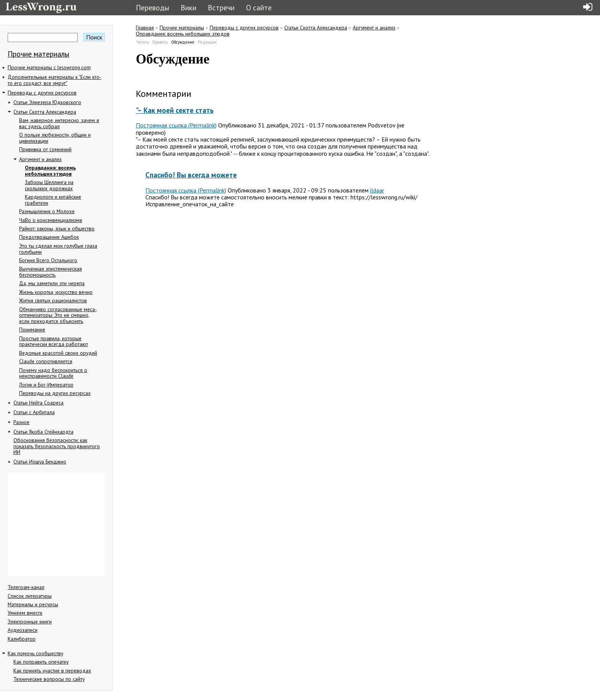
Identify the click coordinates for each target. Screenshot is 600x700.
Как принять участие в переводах (52, 671)
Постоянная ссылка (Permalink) (176, 125)
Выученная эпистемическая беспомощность (51, 272)
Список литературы (30, 596)
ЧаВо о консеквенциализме (51, 220)
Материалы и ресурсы (33, 604)
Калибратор (22, 639)
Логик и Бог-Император (46, 385)
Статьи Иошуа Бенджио (40, 462)
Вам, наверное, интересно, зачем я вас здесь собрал (59, 123)
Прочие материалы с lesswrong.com (49, 67)
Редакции (207, 42)
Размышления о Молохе (47, 211)
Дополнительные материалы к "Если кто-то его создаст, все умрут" (55, 80)
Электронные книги (30, 622)
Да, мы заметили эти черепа (52, 283)
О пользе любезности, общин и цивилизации (55, 138)
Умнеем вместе (27, 613)
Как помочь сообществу (35, 653)
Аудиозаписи (23, 630)
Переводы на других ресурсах (55, 393)
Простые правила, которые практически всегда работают (54, 341)
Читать (143, 42)
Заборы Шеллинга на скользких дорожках (49, 185)
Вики (188, 7)
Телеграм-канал (28, 587)
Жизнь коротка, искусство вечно (56, 292)
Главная (145, 28)
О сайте (259, 7)
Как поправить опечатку (41, 662)
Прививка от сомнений (45, 149)
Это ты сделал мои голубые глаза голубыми (58, 249)
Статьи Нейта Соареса (38, 403)
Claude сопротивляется (46, 361)
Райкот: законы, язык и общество (57, 228)
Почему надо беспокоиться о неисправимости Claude (53, 373)
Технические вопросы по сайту (51, 679)
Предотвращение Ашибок (49, 237)
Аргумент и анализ (40, 159)
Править (160, 42)
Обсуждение (183, 42)
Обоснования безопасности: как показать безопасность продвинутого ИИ (57, 446)
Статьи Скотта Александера (45, 112)
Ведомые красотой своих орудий (58, 353)
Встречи (221, 7)
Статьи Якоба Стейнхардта (43, 432)
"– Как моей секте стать (175, 110)
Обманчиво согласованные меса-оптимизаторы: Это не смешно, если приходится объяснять (58, 315)
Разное (21, 422)
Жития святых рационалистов (53, 300)
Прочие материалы (38, 54)
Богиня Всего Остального (48, 260)
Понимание (32, 330)
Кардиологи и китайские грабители (53, 200)
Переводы (152, 7)
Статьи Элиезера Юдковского (47, 102)
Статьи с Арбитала (34, 412)
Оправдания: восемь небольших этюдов (50, 171)
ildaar (377, 190)
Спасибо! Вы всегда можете (191, 175)
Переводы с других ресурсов (42, 93)
